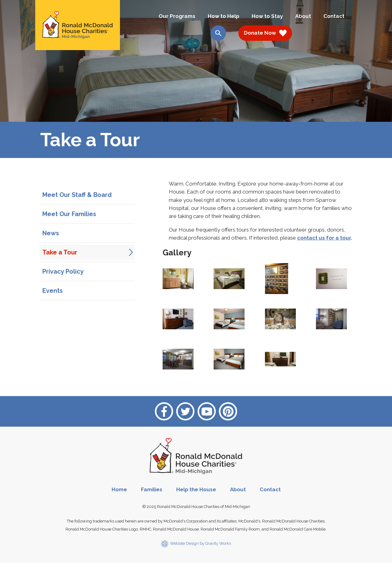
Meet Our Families (69, 214)
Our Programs (177, 16)
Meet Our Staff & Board (77, 195)
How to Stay (267, 16)
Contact (334, 16)
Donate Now (265, 33)
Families (152, 489)
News (51, 233)
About (303, 16)
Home (119, 489)
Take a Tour (60, 252)
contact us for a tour (324, 238)
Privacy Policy (63, 271)
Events (53, 291)
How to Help (224, 16)
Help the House (196, 489)
